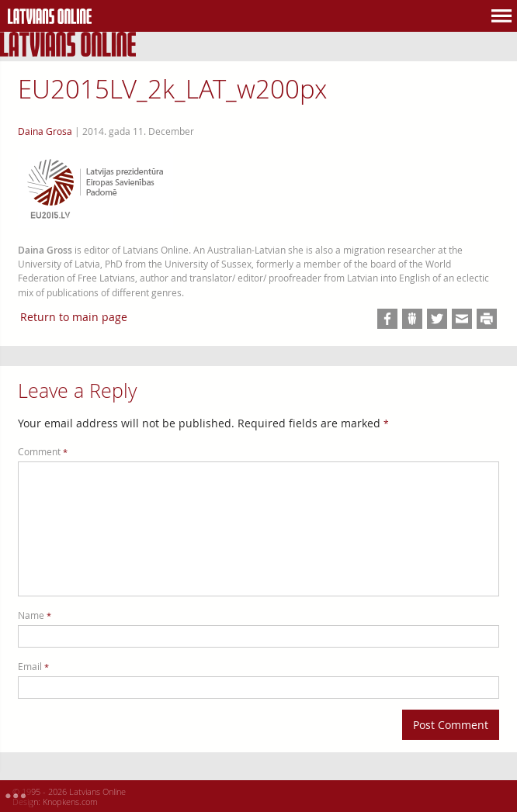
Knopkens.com (70, 802)
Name (35, 615)
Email (33, 667)
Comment (43, 452)
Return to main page (74, 317)
